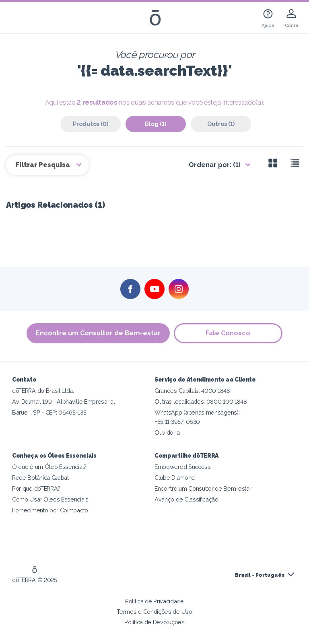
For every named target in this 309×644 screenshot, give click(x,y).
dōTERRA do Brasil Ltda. (43, 391)
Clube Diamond (175, 478)
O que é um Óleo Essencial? (49, 467)
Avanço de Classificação (186, 499)
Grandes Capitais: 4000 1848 (192, 391)
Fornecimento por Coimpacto (50, 510)
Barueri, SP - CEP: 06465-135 (49, 412)
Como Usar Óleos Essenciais (50, 499)
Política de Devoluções (154, 622)
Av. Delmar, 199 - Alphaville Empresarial (64, 401)
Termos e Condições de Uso (154, 612)
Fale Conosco (228, 333)
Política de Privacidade (154, 601)
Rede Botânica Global (40, 478)
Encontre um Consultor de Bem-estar (98, 333)
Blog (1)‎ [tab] (156, 124)
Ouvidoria (167, 432)
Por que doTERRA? (36, 488)
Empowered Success (183, 467)
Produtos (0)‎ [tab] (91, 124)
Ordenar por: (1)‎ (215, 165)
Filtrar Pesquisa (43, 165)
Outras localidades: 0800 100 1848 (201, 401)
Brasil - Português (260, 575)
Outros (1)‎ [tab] (221, 124)
